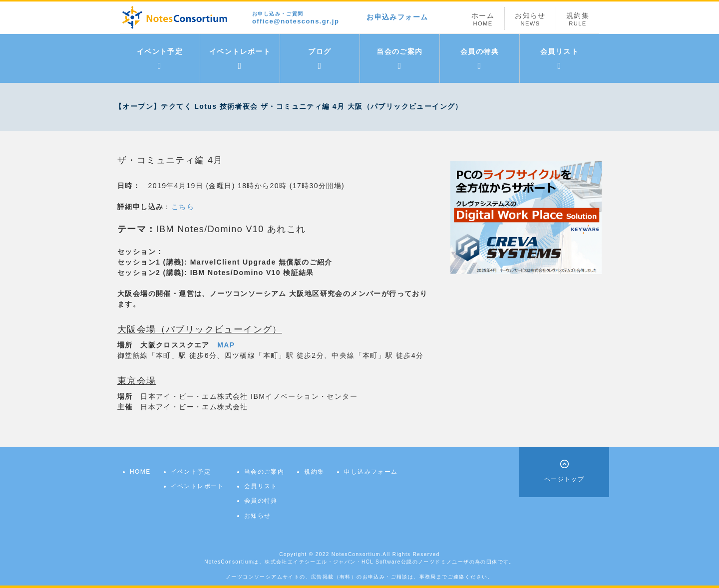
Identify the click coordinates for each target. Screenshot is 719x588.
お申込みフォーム (397, 17)
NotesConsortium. (357, 554)
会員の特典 (480, 59)
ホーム (483, 19)
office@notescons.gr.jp (296, 18)
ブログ (320, 59)
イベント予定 (160, 59)
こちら (183, 207)
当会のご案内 (399, 59)
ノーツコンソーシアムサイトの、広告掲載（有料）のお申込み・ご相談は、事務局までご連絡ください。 (359, 577)
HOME (140, 472)
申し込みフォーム (371, 472)
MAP (226, 345)
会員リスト (559, 59)
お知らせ (530, 19)
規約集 (578, 19)
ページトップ (564, 479)
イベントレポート (240, 59)
